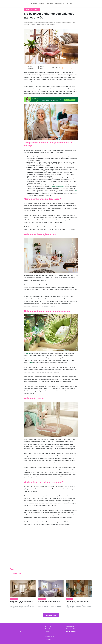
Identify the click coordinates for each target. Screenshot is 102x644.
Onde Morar (70, 3)
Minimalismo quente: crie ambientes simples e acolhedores (22, 602)
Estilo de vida (50, 3)
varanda (28, 353)
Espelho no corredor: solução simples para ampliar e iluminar (78, 602)
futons (31, 363)
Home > (28, 9)
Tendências (17, 573)
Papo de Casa (34, 3)
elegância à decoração (58, 187)
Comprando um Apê (60, 3)
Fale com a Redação (71, 631)
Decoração (42, 3)
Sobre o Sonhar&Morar (71, 629)
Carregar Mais (51, 615)
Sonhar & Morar (18, 2)
